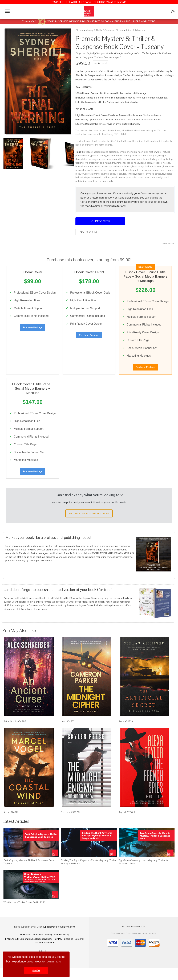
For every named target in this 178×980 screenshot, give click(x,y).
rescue (169, 170)
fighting (80, 163)
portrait (95, 155)
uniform (107, 177)
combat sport (139, 155)
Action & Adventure (135, 30)
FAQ (8, 951)
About (15, 951)
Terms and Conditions (32, 947)
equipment (130, 159)
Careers (79, 951)
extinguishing (165, 159)
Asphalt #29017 (127, 825)
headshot (128, 163)
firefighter (87, 152)
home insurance (84, 166)
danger (162, 155)
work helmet (119, 177)
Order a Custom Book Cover (89, 526)
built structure (114, 155)
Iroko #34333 (68, 734)
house (128, 166)
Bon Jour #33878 (70, 825)
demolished (82, 159)
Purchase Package (33, 333)
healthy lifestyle (153, 163)
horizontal (118, 166)
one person (101, 170)
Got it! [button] (36, 970)
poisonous (146, 170)
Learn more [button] (54, 962)
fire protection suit (94, 163)
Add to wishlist (89, 232)
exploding (152, 159)
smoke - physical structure (150, 174)
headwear (139, 163)
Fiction (79, 30)
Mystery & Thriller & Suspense (100, 30)
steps (87, 177)
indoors (149, 166)
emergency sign (128, 152)
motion (152, 152)
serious (114, 174)
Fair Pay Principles (64, 951)
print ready (107, 181)
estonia (141, 159)
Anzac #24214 (11, 825)
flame (108, 163)
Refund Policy (62, 947)
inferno (158, 166)
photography (133, 170)
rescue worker (83, 174)
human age (138, 166)
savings (105, 174)
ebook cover (94, 181)
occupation (81, 170)
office (91, 170)
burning (127, 155)
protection (159, 170)
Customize (100, 221)
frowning (117, 163)
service (123, 174)
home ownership (103, 166)
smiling (131, 174)
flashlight (143, 152)
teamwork (96, 177)
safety (103, 155)
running (96, 174)
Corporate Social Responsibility (36, 951)
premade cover (135, 177)
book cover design (154, 177)
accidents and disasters (106, 152)
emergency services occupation (106, 159)
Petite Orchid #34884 (15, 734)
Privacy (49, 947)
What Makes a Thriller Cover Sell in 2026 (25, 915)
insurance (168, 166)
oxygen (113, 170)
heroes (167, 163)
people (121, 170)
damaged (152, 155)
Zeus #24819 (126, 734)
